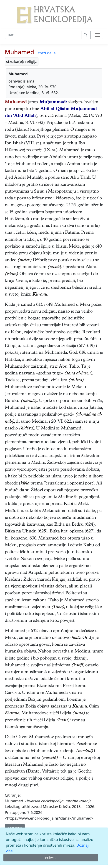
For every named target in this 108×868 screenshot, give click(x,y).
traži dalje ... (49, 53)
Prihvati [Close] (51, 858)
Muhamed (19, 52)
